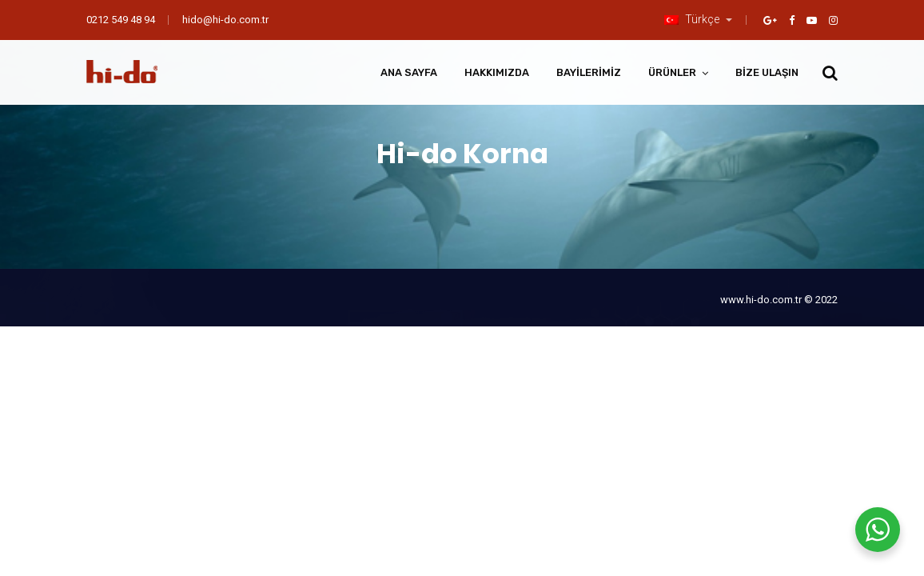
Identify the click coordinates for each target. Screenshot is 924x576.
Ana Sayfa (409, 72)
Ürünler (672, 72)
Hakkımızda (497, 72)
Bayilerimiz (589, 72)
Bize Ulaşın (767, 72)
